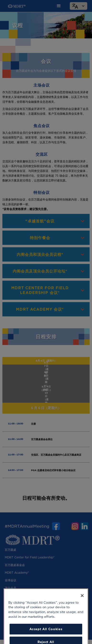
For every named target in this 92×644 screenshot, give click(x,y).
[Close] (82, 602)
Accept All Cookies (46, 635)
